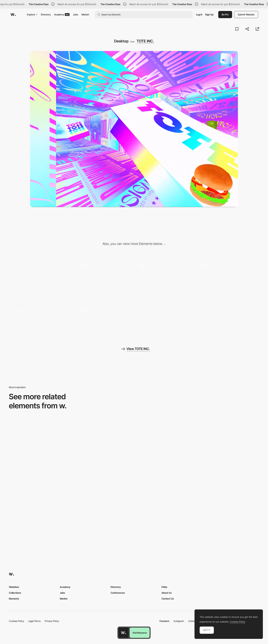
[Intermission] (44, 320)
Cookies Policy (16, 621)
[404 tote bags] (104, 320)
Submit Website (246, 14)
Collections (15, 593)
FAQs (164, 587)
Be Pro (225, 14)
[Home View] (39, 446)
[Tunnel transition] (104, 274)
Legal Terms (34, 621)
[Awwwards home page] (124, 633)
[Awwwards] (13, 15)
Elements (14, 599)
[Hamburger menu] (224, 274)
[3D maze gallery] (164, 274)
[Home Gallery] (102, 446)
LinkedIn (193, 621)
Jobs (76, 14)
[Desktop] (166, 446)
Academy (62, 14)
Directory (46, 14)
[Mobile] (44, 281)
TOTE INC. (145, 41)
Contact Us (168, 599)
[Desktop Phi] (39, 496)
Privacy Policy (52, 621)
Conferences (118, 593)
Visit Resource (140, 633)
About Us (167, 593)
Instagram (179, 621)
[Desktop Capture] (229, 496)
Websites (14, 587)
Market (85, 14)
